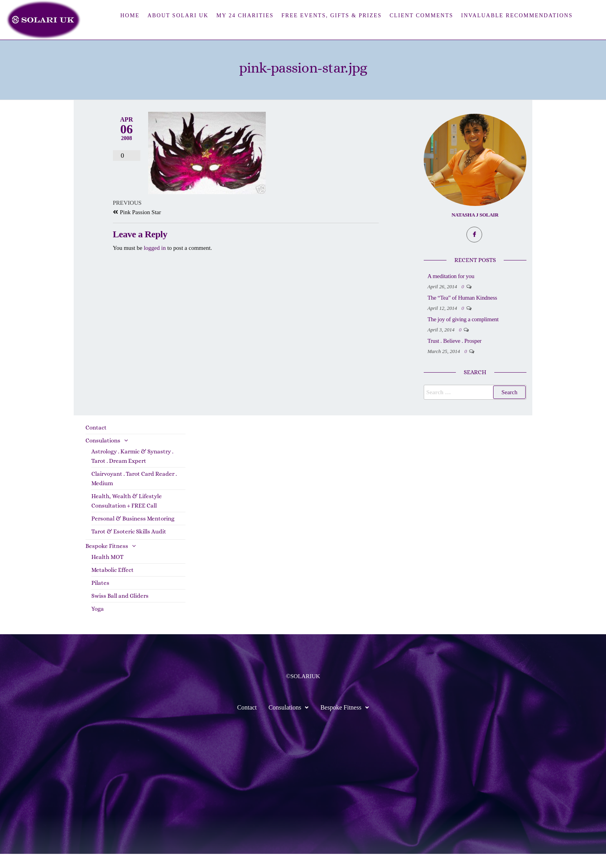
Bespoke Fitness (107, 560)
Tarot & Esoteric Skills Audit (129, 546)
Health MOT (107, 571)
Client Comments (421, 15)
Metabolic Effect (112, 584)
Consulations (103, 455)
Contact (96, 442)
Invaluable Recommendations (517, 15)
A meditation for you (482, 276)
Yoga (98, 623)
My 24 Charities (245, 15)
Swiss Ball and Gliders (120, 610)
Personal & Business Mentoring (133, 533)
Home (130, 15)
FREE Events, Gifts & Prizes (332, 15)
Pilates (100, 597)
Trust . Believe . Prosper (486, 355)
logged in (155, 248)
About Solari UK (178, 15)
